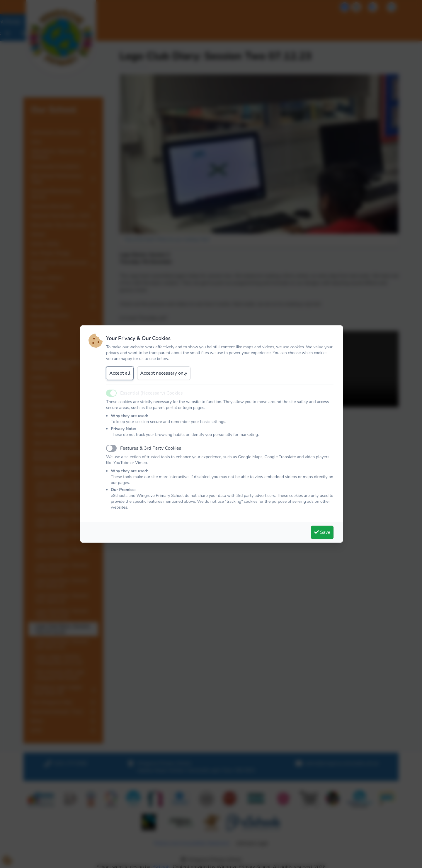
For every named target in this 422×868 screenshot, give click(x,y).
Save (322, 532)
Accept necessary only (164, 373)
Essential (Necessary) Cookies (152, 393)
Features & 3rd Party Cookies (151, 448)
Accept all (120, 373)
